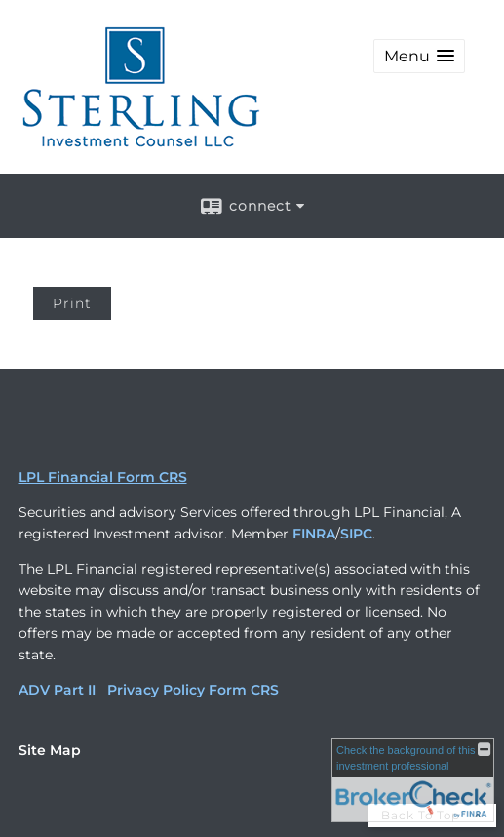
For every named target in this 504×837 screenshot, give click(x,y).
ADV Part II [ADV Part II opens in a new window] (57, 690)
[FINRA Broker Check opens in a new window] (413, 780)
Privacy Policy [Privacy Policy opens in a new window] (156, 690)
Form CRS (244, 690)
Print (72, 303)
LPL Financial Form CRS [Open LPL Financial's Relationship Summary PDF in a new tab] (103, 477)
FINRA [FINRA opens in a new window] (314, 534)
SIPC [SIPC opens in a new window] (356, 534)
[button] (419, 56)
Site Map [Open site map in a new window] (50, 750)
